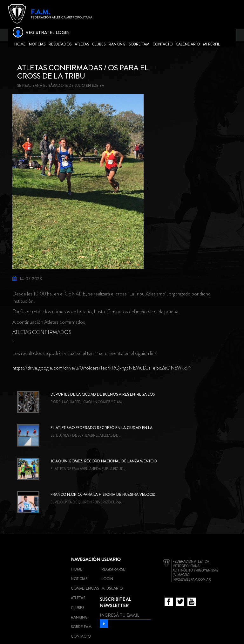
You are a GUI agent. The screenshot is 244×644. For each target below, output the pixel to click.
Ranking (117, 44)
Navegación (85, 559)
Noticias (37, 44)
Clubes (99, 44)
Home (20, 44)
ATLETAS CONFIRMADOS (42, 332)
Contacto (163, 44)
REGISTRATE (39, 32)
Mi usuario (112, 588)
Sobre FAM (139, 44)
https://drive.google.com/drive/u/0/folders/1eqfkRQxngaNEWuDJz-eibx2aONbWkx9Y (102, 368)
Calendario (188, 44)
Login (107, 579)
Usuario (111, 559)
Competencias (85, 588)
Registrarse (113, 569)
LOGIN (63, 32)
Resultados (60, 44)
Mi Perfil (211, 44)
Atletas (82, 44)
